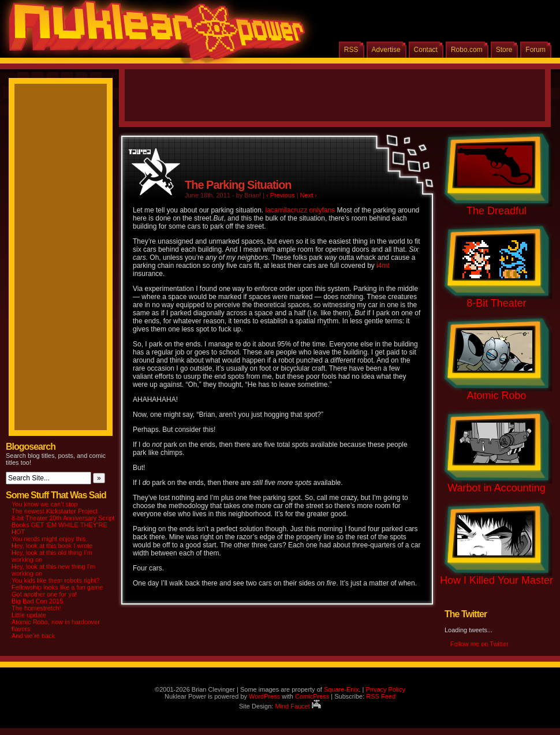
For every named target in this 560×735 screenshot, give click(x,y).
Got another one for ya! (44, 594)
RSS (351, 50)
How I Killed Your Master (496, 580)
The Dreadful (496, 211)
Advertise (386, 50)
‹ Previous (281, 195)
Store (504, 50)
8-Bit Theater (496, 303)
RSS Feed (381, 696)
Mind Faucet (298, 706)
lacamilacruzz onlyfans (300, 210)
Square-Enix (341, 689)
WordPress (264, 696)
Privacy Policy (385, 689)
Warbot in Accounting (496, 488)
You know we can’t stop (45, 504)
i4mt (383, 266)
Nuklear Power (153, 35)
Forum (535, 50)
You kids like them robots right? (55, 580)
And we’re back (33, 636)
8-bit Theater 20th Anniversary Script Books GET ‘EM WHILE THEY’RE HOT (63, 525)
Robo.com (467, 50)
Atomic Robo (496, 396)
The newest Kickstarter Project (55, 511)
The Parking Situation (238, 185)
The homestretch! (36, 608)
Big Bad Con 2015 (37, 601)
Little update (29, 615)
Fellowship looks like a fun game (57, 587)
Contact (426, 50)
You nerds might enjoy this (49, 539)
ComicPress (312, 696)
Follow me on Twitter (479, 644)
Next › (309, 195)
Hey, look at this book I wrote (52, 546)
